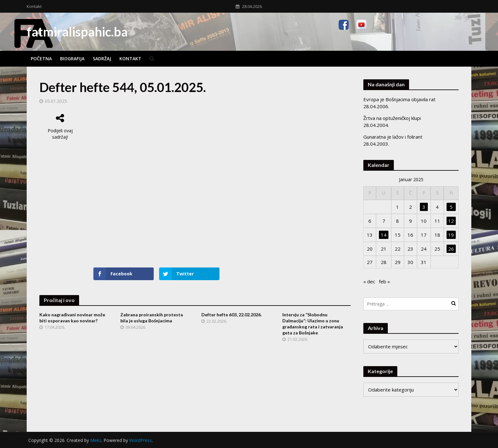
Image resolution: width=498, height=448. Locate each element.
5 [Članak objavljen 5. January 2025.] (451, 207)
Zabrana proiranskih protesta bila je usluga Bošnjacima (152, 318)
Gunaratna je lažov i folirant (393, 137)
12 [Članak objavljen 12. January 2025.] (451, 221)
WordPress (141, 440)
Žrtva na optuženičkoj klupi (392, 118)
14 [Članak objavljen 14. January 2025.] (384, 235)
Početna (41, 59)
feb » (384, 281)
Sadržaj (102, 59)
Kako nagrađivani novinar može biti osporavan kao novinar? (72, 318)
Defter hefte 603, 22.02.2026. (232, 315)
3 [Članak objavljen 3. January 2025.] (424, 207)
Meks (96, 440)
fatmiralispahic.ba (77, 32)
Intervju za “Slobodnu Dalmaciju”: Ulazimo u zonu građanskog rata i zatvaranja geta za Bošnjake (313, 324)
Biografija (72, 59)
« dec (369, 281)
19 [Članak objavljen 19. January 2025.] (451, 235)
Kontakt (34, 6)
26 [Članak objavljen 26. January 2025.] (451, 249)
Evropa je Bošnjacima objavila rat (399, 99)
